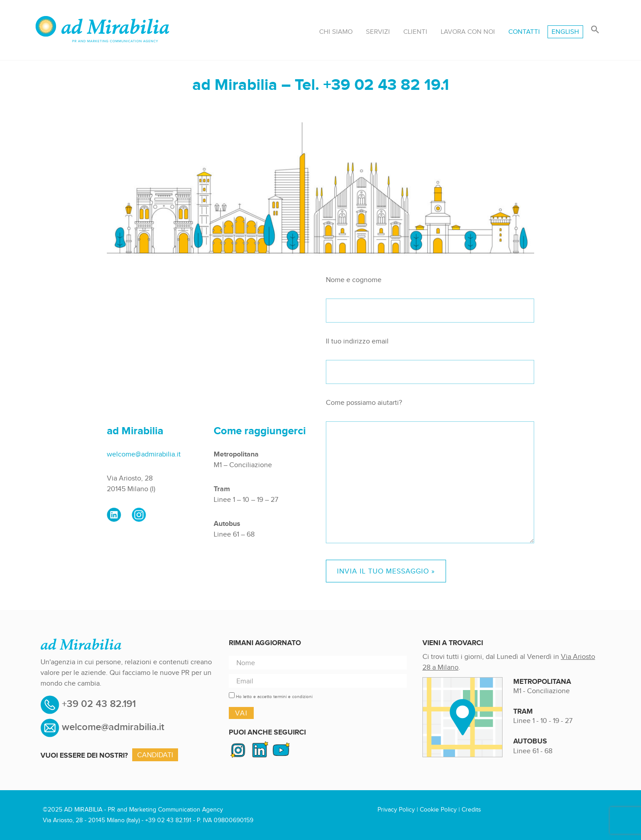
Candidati (155, 755)
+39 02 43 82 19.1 (386, 84)
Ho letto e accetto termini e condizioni (274, 697)
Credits (471, 810)
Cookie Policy (438, 810)
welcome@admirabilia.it (144, 454)
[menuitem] (565, 32)
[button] (595, 30)
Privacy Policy (396, 810)
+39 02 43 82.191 (97, 705)
